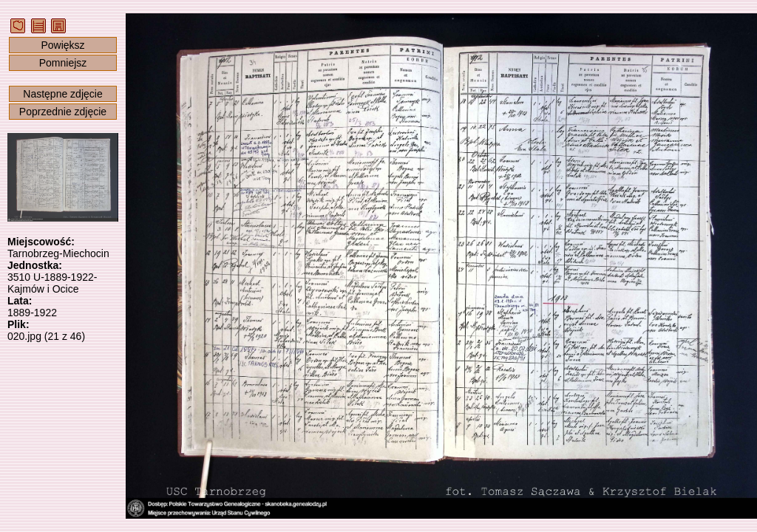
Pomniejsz (63, 63)
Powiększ (62, 45)
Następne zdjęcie (62, 94)
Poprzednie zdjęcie (63, 112)
